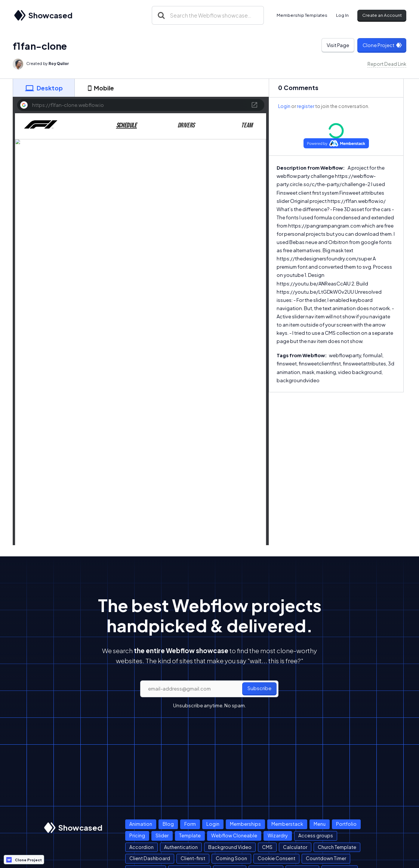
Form (190, 824)
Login (284, 106)
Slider (162, 835)
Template (190, 835)
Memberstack (287, 824)
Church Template (337, 847)
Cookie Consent (276, 858)
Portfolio (346, 824)
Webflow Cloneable (234, 835)
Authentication (181, 847)
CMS (267, 847)
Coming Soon (231, 858)
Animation (141, 824)
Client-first (193, 858)
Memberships (245, 824)
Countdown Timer (326, 858)
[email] (209, 689)
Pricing (137, 835)
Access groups (316, 835)
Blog (168, 824)
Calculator (295, 847)
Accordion (141, 847)
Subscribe (259, 688)
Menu (320, 824)
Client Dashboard (150, 858)
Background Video (230, 847)
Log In (342, 15)
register (306, 106)
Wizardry (278, 835)
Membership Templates (302, 15)
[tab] (44, 88)
